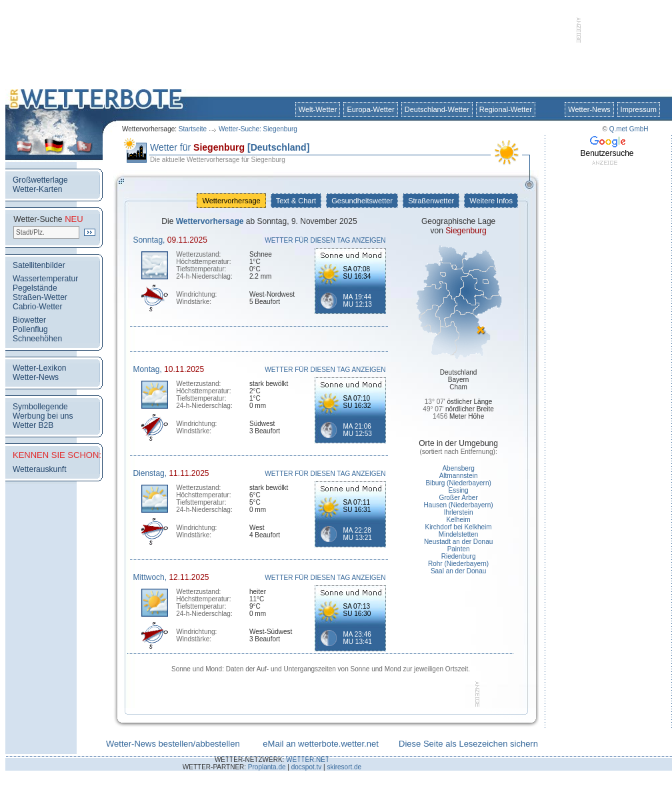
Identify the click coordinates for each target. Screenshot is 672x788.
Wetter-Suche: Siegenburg (258, 129)
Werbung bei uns (43, 416)
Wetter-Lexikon (39, 368)
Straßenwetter (431, 201)
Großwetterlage (40, 180)
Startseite (193, 129)
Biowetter (29, 320)
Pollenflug (30, 329)
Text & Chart (296, 201)
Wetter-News (589, 109)
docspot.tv (307, 767)
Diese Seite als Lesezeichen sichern (468, 744)
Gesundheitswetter (362, 201)
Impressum (639, 109)
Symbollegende (40, 407)
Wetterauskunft (39, 469)
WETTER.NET (308, 760)
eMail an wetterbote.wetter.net (320, 744)
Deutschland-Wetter (437, 109)
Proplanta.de (267, 767)
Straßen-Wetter (40, 297)
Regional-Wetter (506, 109)
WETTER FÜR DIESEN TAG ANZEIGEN (325, 240)
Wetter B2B (33, 425)
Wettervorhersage (231, 201)
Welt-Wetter (318, 109)
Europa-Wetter (370, 109)
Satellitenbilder (39, 265)
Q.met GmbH (629, 129)
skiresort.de (344, 767)
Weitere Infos (491, 201)
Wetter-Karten (37, 189)
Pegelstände (35, 288)
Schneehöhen (37, 339)
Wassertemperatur (45, 279)
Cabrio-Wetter (37, 307)
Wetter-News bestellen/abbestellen (173, 744)
